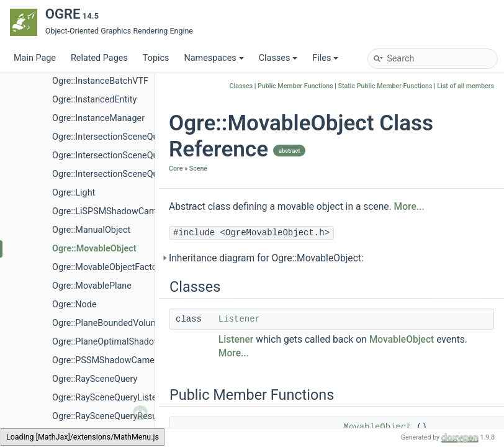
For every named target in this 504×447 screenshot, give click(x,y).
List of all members (466, 86)
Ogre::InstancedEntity (94, 100)
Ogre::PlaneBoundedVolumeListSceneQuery (139, 323)
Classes (278, 58)
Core (176, 169)
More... (409, 207)
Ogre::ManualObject (91, 230)
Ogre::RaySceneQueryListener (111, 398)
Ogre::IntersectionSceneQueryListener (127, 156)
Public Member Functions (295, 86)
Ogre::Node (74, 305)
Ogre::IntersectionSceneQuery (111, 137)
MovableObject (402, 340)
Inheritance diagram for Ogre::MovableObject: (266, 258)
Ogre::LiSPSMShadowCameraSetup (122, 211)
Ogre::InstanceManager (98, 118)
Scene (198, 169)
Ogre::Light (74, 193)
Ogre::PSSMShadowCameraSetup (119, 360)
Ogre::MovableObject (94, 249)
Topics (156, 58)
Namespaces (214, 58)
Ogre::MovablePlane (92, 286)
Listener (239, 319)
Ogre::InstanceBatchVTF (100, 81)
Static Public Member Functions (385, 86)
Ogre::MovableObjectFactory (108, 267)
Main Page (35, 58)
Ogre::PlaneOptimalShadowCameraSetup (133, 342)
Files (325, 58)
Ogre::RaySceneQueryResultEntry (117, 416)
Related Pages (99, 58)
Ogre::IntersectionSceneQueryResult (124, 174)
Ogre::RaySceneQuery (95, 379)
